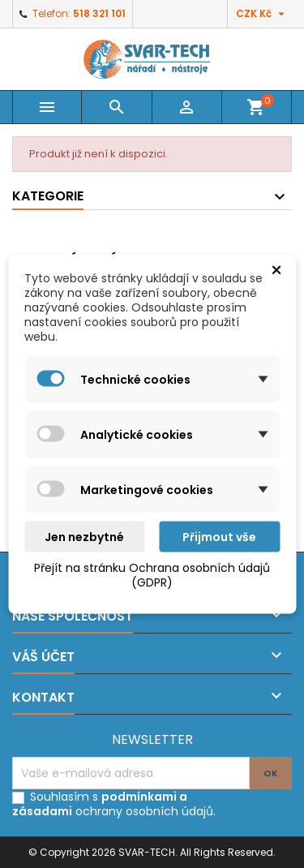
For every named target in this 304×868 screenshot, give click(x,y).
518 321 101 (99, 13)
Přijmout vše (219, 537)
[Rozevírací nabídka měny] (262, 14)
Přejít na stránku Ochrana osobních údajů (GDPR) (152, 575)
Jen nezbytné (84, 537)
